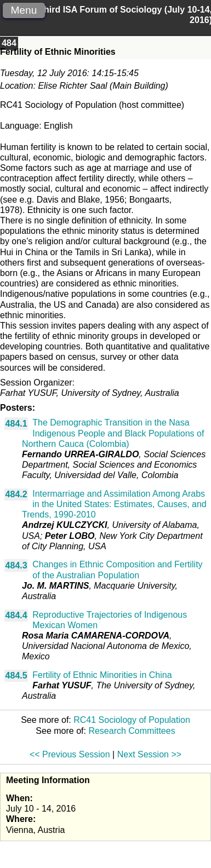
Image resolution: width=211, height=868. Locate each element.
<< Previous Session (70, 754)
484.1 (16, 424)
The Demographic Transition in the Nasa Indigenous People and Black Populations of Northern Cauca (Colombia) (113, 433)
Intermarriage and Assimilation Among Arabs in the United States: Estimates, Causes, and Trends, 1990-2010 (114, 504)
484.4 (16, 615)
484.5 (16, 676)
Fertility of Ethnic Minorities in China (102, 675)
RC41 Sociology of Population (132, 720)
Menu (24, 10)
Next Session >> (149, 754)
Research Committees (132, 731)
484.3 (16, 565)
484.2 (16, 494)
